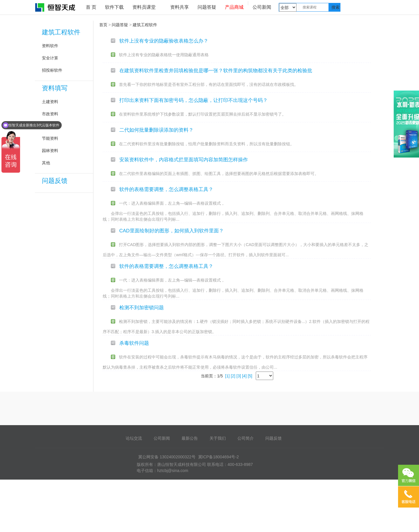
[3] (239, 376)
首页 (103, 25)
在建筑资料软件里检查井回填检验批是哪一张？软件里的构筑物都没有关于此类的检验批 (216, 71)
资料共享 (180, 7)
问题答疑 (207, 7)
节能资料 (50, 138)
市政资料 (50, 114)
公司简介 (246, 438)
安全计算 (50, 58)
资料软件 (50, 46)
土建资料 (50, 102)
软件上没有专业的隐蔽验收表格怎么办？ (164, 41)
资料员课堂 (144, 7)
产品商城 (234, 7)
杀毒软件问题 (134, 343)
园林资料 (50, 151)
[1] (228, 376)
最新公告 (190, 438)
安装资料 (50, 126)
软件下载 (114, 7)
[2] (233, 376)
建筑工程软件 (61, 32)
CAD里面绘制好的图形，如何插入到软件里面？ (172, 231)
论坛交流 (134, 438)
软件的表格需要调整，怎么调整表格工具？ (166, 189)
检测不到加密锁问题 (142, 308)
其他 (46, 163)
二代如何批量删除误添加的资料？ (156, 130)
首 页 (91, 7)
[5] (250, 376)
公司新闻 (262, 7)
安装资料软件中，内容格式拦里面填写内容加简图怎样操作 (184, 160)
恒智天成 (56, 7)
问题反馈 (55, 181)
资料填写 (55, 88)
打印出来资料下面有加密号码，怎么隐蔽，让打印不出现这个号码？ (193, 100)
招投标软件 (52, 70)
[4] (244, 376)
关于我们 (218, 438)
